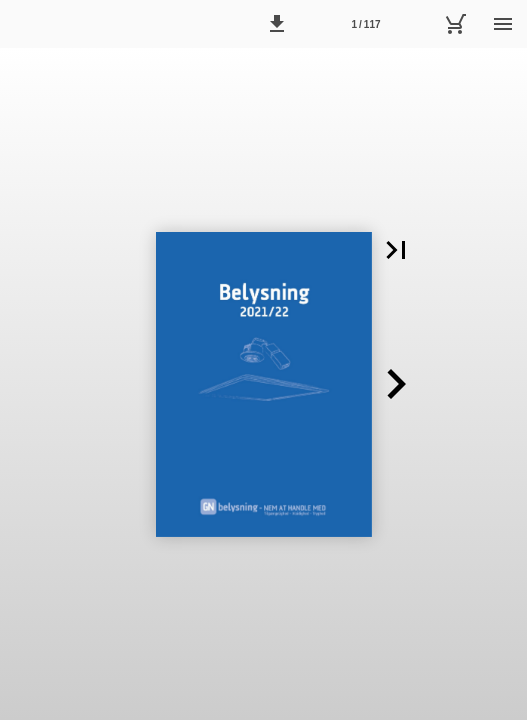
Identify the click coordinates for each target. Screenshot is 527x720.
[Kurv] (455, 24)
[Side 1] (366, 24)
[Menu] (503, 24)
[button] (277, 24)
